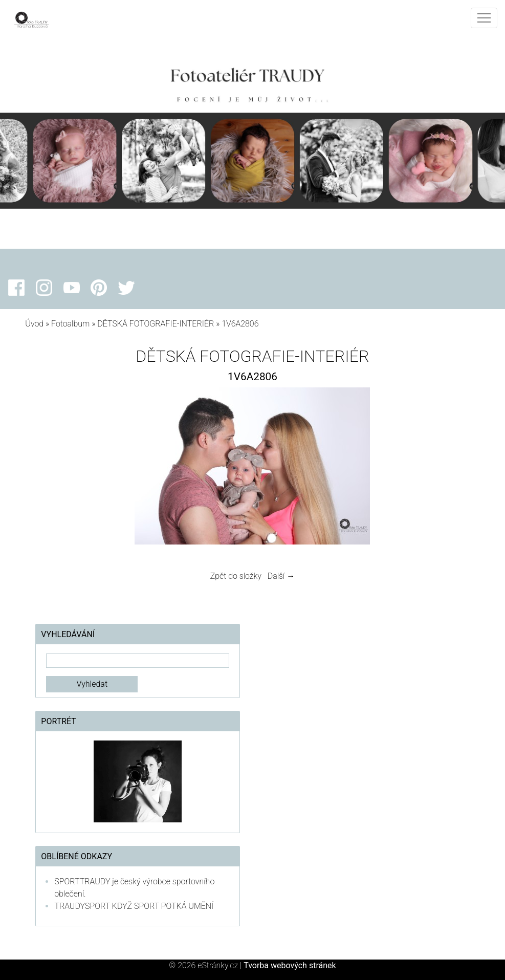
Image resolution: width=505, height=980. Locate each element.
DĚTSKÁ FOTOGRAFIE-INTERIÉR (156, 324)
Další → (281, 576)
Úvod (34, 324)
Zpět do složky (236, 576)
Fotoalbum (70, 324)
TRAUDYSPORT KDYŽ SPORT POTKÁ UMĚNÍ (134, 906)
